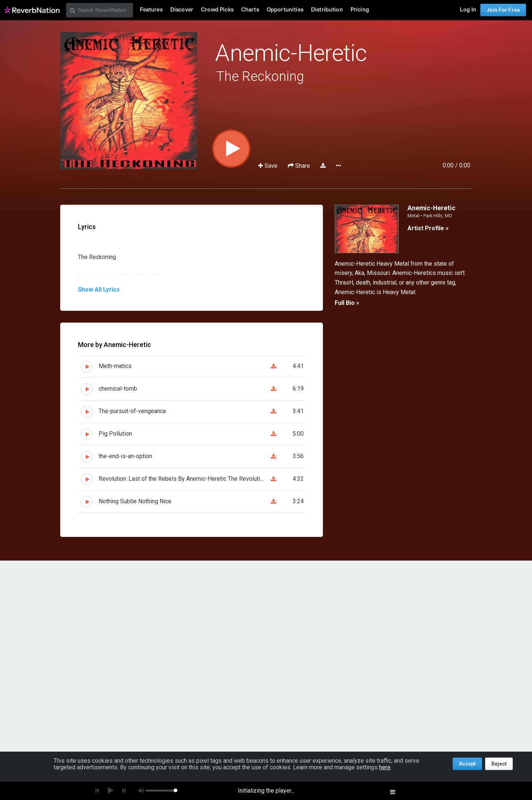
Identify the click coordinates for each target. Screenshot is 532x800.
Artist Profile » (428, 228)
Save (269, 166)
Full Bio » (347, 303)
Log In (468, 10)
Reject (499, 764)
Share (300, 166)
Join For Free (503, 10)
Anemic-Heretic (291, 53)
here (385, 767)
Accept (467, 764)
